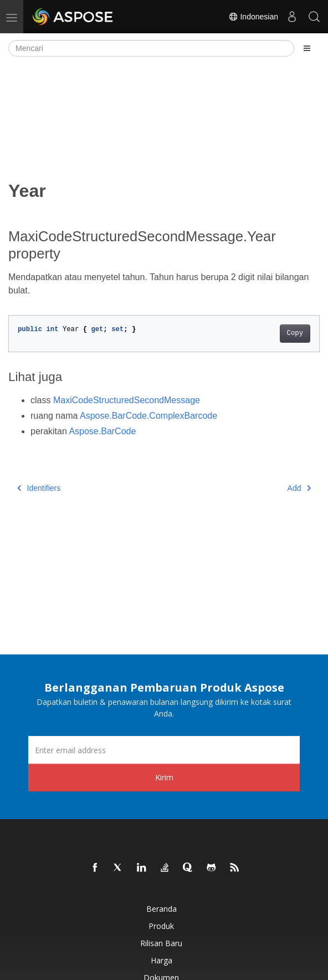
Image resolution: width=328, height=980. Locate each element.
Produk (161, 926)
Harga (162, 960)
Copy (295, 333)
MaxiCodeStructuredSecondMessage (127, 400)
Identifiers (39, 488)
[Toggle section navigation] (307, 48)
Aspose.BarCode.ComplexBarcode (148, 416)
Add (299, 488)
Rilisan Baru (161, 943)
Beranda (162, 909)
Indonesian (253, 17)
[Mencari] (151, 48)
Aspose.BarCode (102, 431)
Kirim (164, 777)
